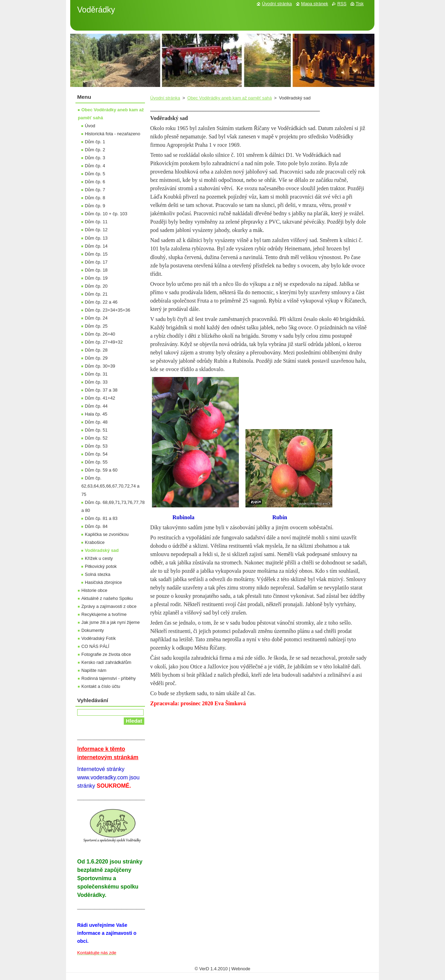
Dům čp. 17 (96, 262)
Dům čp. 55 (96, 462)
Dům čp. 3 (95, 158)
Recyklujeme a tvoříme (104, 614)
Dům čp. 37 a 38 (101, 390)
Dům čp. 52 (96, 438)
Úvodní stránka (165, 98)
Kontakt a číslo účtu (101, 686)
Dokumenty (93, 630)
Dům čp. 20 (96, 286)
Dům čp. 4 (95, 166)
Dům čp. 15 (96, 254)
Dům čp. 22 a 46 (101, 302)
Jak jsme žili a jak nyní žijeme (111, 622)
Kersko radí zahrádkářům (106, 662)
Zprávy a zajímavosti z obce (109, 606)
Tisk (360, 4)
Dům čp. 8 (95, 198)
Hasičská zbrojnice (103, 582)
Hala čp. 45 (96, 414)
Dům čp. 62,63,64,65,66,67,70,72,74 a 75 (110, 486)
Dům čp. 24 (96, 318)
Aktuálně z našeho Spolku (107, 598)
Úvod (90, 126)
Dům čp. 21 (96, 294)
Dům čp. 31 (96, 374)
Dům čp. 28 (96, 350)
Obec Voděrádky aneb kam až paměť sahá (230, 98)
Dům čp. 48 (96, 422)
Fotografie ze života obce (106, 654)
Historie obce (94, 590)
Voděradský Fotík (99, 638)
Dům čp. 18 (96, 270)
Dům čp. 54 (96, 454)
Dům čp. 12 (96, 230)
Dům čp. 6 (95, 182)
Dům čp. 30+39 (100, 366)
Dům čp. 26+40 (100, 334)
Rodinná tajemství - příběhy (108, 678)
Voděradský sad (102, 550)
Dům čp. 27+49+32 (104, 342)
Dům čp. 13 (96, 238)
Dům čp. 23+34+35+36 (108, 310)
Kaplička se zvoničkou (107, 534)
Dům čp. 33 (96, 382)
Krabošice (95, 542)
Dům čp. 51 (96, 430)
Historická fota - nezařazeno (112, 134)
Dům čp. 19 (96, 278)
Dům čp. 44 (96, 406)
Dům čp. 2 (95, 150)
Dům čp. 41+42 (100, 398)
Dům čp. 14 (96, 246)
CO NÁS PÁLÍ (95, 646)
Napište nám (94, 670)
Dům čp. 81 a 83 (101, 518)
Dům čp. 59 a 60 (101, 470)
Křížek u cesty (99, 558)
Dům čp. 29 (96, 358)
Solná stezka (98, 574)
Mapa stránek (315, 4)
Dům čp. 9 (95, 206)
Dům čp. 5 (95, 174)
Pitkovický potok (101, 566)
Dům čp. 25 (96, 326)
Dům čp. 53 (96, 446)
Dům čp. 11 (96, 222)
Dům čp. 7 (95, 190)
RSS (342, 4)
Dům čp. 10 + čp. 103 (106, 214)
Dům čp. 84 (96, 526)
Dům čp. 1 (95, 142)
